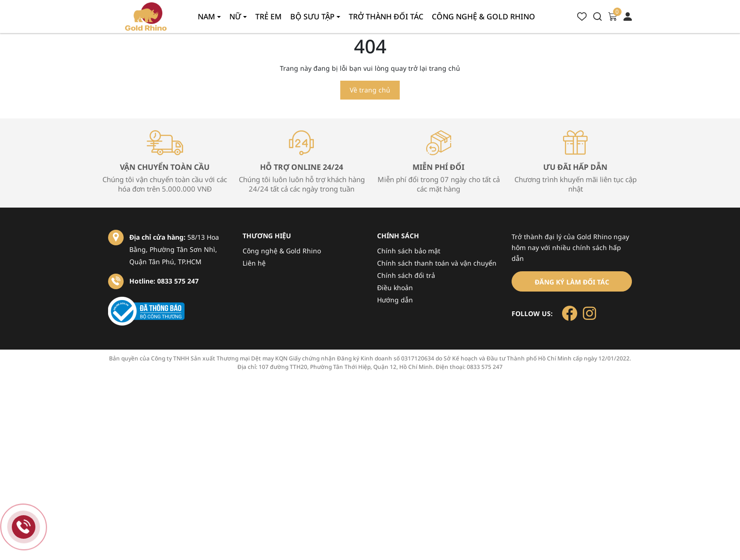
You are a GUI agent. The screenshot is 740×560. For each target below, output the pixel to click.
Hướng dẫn (395, 300)
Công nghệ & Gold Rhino (282, 251)
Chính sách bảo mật (409, 251)
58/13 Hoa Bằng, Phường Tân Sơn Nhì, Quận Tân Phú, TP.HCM (174, 249)
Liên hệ (254, 263)
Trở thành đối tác (386, 17)
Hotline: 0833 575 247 (164, 281)
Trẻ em (269, 17)
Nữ (236, 17)
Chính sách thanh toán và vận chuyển (437, 263)
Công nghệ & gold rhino (484, 17)
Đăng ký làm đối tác (572, 282)
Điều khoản (395, 288)
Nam (207, 17)
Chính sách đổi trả (406, 275)
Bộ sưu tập (313, 17)
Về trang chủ (370, 90)
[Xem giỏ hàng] (613, 16)
